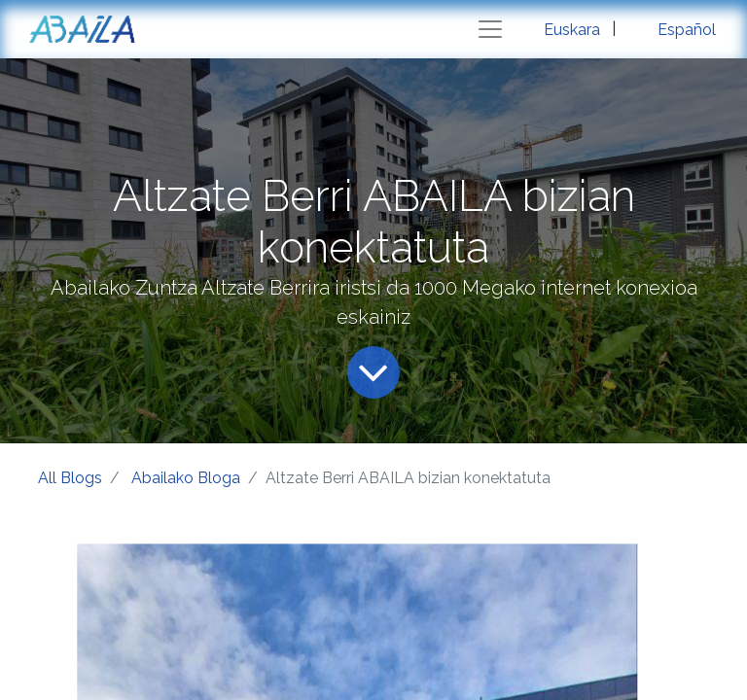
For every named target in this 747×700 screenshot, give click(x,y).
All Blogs (70, 478)
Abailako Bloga (186, 478)
